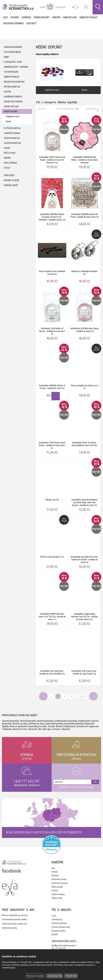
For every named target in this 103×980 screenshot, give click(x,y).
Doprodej (27, 17)
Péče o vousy (10, 153)
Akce (6, 17)
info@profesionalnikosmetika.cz (64, 945)
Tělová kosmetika (12, 138)
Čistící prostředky (12, 52)
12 (97, 109)
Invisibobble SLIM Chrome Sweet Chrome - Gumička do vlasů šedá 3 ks (52, 428)
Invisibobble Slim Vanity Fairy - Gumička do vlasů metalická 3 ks (52, 657)
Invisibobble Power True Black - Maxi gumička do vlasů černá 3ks (84, 428)
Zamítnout (55, 976)
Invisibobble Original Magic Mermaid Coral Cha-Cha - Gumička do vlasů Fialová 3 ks (84, 600)
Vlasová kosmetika (12, 143)
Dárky (6, 57)
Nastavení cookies (59, 931)
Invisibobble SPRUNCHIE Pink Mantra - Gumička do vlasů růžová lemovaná (84, 143)
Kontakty (31, 23)
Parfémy (56, 17)
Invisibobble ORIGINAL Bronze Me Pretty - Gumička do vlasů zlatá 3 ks (84, 200)
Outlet (7, 168)
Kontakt (55, 934)
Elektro (8, 92)
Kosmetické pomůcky (13, 102)
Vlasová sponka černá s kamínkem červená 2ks (52, 257)
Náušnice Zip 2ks (52, 486)
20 (94, 109)
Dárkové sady (70, 17)
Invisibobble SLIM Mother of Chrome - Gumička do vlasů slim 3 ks (52, 314)
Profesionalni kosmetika (51, 844)
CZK (76, 7)
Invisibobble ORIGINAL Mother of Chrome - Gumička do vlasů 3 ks (52, 371)
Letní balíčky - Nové (13, 62)
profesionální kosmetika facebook (12, 871)
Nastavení (35, 976)
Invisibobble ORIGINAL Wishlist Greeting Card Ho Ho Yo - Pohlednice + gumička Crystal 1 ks (52, 200)
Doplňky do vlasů (13, 116)
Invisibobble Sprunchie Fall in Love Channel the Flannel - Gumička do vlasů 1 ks (84, 543)
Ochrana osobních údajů (61, 927)
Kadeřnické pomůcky (13, 97)
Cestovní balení (11, 72)
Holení (7, 148)
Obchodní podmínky (14, 23)
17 (85, 696)
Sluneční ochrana (12, 133)
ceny (77, 109)
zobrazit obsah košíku (53, 7)
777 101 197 (61, 948)
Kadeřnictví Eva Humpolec (10, 887)
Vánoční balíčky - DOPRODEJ (16, 67)
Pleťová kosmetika (12, 128)
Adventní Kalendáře (13, 47)
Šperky (8, 121)
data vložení (70, 109)
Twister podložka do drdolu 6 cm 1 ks (84, 371)
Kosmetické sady (11, 106)
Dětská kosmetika (12, 87)
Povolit (71, 976)
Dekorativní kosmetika (14, 82)
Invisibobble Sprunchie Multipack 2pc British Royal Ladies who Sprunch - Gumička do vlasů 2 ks (84, 486)
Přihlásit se (86, 7)
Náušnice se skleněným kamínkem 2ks (84, 257)
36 (98, 111)
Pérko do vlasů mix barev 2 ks (52, 543)
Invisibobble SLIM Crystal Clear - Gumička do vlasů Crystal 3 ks (84, 657)
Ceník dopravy (57, 919)
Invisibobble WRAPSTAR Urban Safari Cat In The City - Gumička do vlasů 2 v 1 (52, 600)
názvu (64, 109)
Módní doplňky (42, 17)
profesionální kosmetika (18, 863)
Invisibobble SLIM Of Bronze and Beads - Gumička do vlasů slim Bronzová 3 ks (52, 143)
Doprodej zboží (11, 185)
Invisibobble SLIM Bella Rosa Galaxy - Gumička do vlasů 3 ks (84, 314)
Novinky (15, 17)
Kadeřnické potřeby (59, 879)
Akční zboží (9, 175)
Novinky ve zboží (11, 180)
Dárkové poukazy (89, 17)
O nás (54, 916)
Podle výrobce (10, 163)
